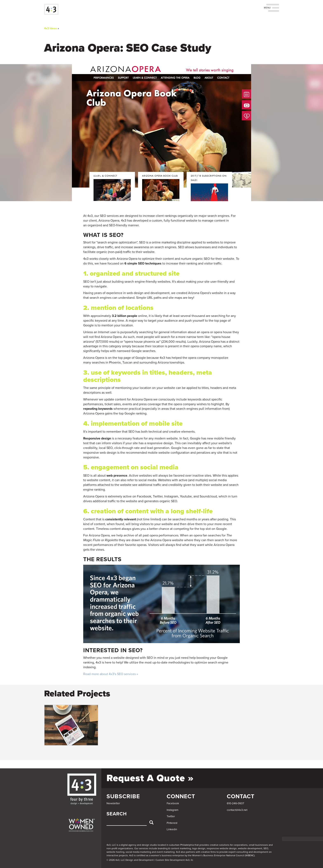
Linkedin (172, 829)
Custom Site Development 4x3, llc (174, 860)
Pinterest (172, 823)
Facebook (173, 803)
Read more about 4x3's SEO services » (111, 674)
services (144, 848)
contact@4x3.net (237, 810)
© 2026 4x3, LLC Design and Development (130, 860)
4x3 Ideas (50, 28)
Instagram (173, 810)
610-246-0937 (235, 803)
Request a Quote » (150, 778)
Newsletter (113, 803)
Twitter (171, 816)
